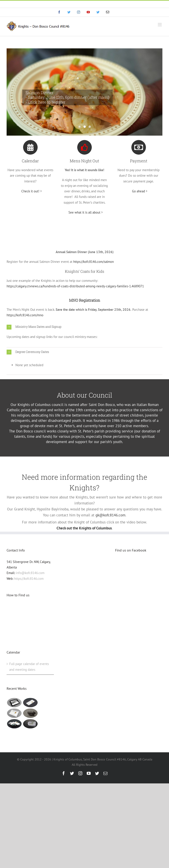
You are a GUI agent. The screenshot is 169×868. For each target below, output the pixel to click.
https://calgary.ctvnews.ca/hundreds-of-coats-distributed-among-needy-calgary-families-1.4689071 (75, 286)
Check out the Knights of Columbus (84, 528)
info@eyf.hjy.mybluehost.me (85, 4)
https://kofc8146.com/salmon (94, 262)
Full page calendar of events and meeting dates (29, 667)
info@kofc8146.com (30, 573)
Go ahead (139, 191)
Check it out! (30, 191)
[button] (84, 327)
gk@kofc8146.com (110, 515)
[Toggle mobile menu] (160, 25)
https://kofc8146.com (29, 579)
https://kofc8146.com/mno (25, 315)
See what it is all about (84, 212)
